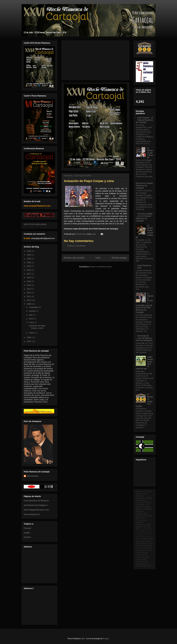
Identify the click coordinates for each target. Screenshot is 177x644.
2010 (29, 300)
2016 (29, 278)
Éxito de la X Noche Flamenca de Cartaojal (144, 186)
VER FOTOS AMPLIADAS (35, 224)
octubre (33, 311)
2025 (29, 251)
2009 (29, 304)
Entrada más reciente (74, 258)
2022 (29, 262)
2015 (29, 281)
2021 (29, 266)
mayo (32, 322)
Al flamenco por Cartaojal (150, 153)
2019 (29, 270)
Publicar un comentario (77, 246)
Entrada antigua (119, 258)
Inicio (98, 258)
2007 (29, 341)
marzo (32, 333)
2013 (29, 289)
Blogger (106, 639)
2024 (29, 255)
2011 (29, 296)
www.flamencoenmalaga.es (36, 505)
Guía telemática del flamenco (36, 501)
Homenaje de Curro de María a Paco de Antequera (144, 338)
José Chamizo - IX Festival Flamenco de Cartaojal (144, 120)
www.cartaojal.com (32, 514)
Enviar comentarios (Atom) (101, 267)
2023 (29, 259)
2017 (29, 274)
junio (31, 319)
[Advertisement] (39, 565)
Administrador (32, 476)
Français (28, 528)
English (27, 533)
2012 (29, 293)
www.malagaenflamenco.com (36, 510)
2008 (29, 337)
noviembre (34, 307)
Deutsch (27, 537)
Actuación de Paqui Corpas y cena (37, 327)
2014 (29, 285)
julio (31, 315)
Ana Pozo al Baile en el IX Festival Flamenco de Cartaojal (144, 217)
